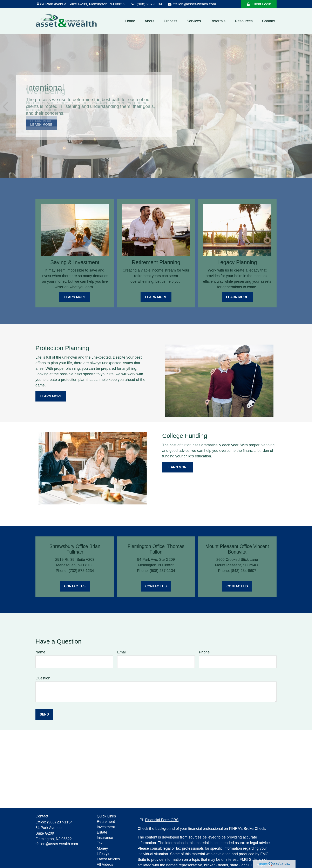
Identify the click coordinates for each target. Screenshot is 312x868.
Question (43, 678)
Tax (100, 843)
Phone (204, 652)
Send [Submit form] (44, 714)
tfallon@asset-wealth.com (192, 4)
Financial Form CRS (162, 820)
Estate (102, 832)
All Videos (105, 864)
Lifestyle (104, 854)
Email (122, 652)
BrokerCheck (255, 829)
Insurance (105, 838)
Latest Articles (108, 859)
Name (40, 652)
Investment (106, 827)
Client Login (259, 4)
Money (102, 848)
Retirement (106, 822)
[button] (130, 21)
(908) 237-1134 (146, 4)
